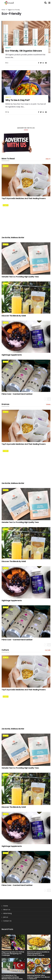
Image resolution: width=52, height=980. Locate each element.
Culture (48, 650)
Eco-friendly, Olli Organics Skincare (24, 51)
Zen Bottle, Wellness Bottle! (13, 238)
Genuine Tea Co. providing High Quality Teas (20, 277)
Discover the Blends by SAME (14, 316)
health (8, 97)
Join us (6, 917)
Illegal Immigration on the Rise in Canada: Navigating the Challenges (13, 954)
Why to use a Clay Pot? (18, 100)
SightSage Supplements (12, 355)
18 (7, 112)
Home (3, 10)
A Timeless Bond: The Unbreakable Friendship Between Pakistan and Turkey (12, 977)
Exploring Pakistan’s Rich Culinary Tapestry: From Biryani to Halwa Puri (38, 977)
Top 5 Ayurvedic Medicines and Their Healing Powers (24, 198)
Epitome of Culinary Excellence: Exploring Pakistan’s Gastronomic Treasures (38, 954)
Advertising (7, 913)
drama (48, 404)
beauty (8, 48)
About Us (7, 909)
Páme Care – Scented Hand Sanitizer (17, 394)
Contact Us (7, 921)
